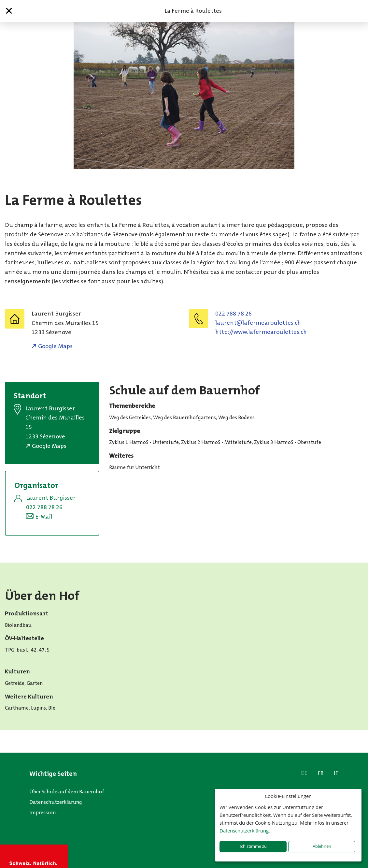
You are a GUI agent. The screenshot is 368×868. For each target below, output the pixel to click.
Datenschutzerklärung (56, 802)
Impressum (43, 812)
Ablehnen (322, 846)
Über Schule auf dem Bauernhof (67, 792)
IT (336, 773)
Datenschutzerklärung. (245, 831)
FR (321, 773)
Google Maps (55, 346)
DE (304, 773)
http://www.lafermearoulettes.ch (261, 332)
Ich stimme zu (253, 846)
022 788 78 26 (234, 314)
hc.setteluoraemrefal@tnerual (258, 323)
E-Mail (44, 517)
